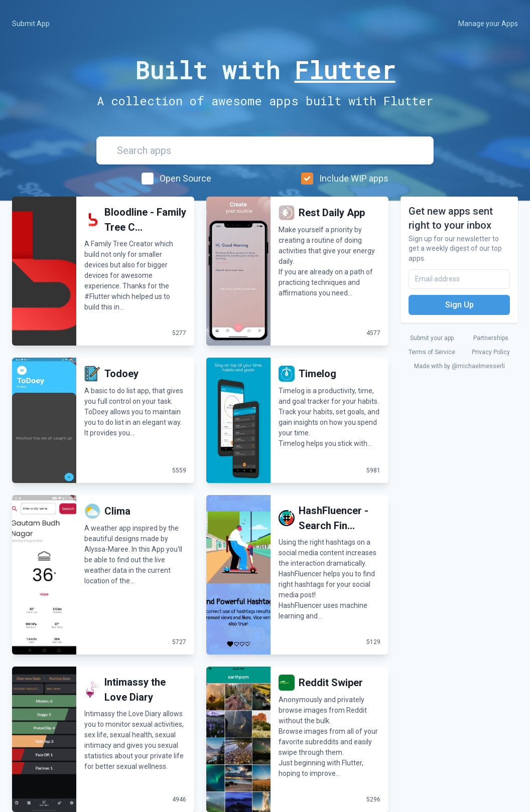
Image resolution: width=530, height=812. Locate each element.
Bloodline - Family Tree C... (145, 220)
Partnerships (491, 338)
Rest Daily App (332, 213)
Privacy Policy (491, 352)
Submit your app (432, 338)
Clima (117, 511)
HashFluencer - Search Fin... (334, 518)
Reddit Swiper (331, 683)
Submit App (31, 24)
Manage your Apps (488, 24)
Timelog (317, 374)
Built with (265, 70)
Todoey (121, 374)
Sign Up (459, 305)
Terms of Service (432, 352)
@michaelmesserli (478, 366)
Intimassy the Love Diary (135, 690)
